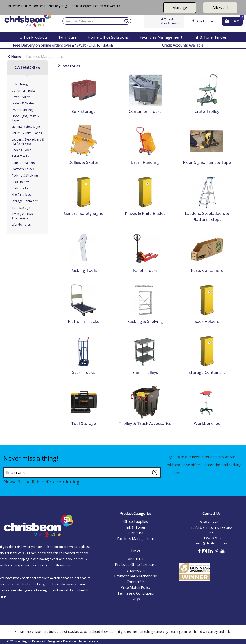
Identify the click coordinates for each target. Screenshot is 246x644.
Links (136, 551)
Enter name (5, 467)
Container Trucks (24, 91)
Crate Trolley (21, 97)
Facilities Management (161, 37)
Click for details (63, 45)
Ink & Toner (136, 527)
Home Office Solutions (108, 37)
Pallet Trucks (20, 156)
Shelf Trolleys (21, 195)
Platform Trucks (23, 169)
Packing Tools (21, 150)
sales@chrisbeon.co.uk (211, 543)
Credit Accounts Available (183, 45)
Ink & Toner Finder (210, 37)
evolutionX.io (92, 641)
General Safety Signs (26, 127)
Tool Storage (21, 208)
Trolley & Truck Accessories (22, 216)
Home (15, 57)
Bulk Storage (21, 84)
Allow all (220, 7)
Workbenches (21, 224)
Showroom (136, 570)
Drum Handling (22, 110)
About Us (136, 559)
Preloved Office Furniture (136, 565)
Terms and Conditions (136, 593)
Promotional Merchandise (136, 576)
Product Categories (136, 514)
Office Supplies (136, 521)
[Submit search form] (127, 21)
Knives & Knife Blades (27, 133)
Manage (180, 7)
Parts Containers (23, 163)
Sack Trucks (20, 188)
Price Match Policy (136, 587)
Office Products (34, 37)
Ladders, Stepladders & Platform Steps (28, 141)
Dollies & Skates (23, 103)
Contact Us (136, 582)
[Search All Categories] (97, 21)
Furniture (68, 37)
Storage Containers (25, 201)
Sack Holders (21, 182)
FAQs (136, 599)
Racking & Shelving (25, 175)
